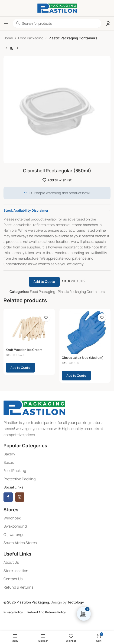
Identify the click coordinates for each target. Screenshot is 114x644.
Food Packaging (31, 38)
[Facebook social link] (8, 497)
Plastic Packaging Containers (73, 38)
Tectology (76, 602)
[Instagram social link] (20, 497)
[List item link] (57, 454)
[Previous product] (6, 48)
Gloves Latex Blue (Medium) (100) (83, 359)
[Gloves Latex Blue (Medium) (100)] (85, 333)
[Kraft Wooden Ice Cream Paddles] (29, 329)
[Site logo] (57, 8)
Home (8, 38)
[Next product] (17, 48)
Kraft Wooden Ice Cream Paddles (24, 352)
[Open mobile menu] (6, 24)
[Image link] (34, 408)
